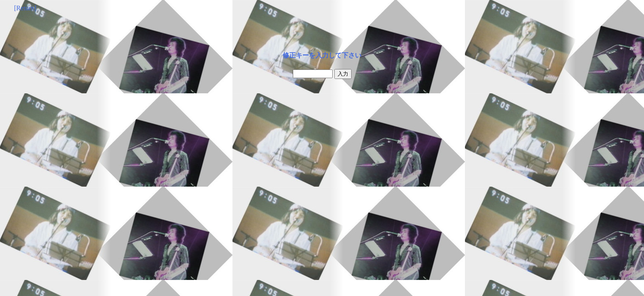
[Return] (25, 8)
